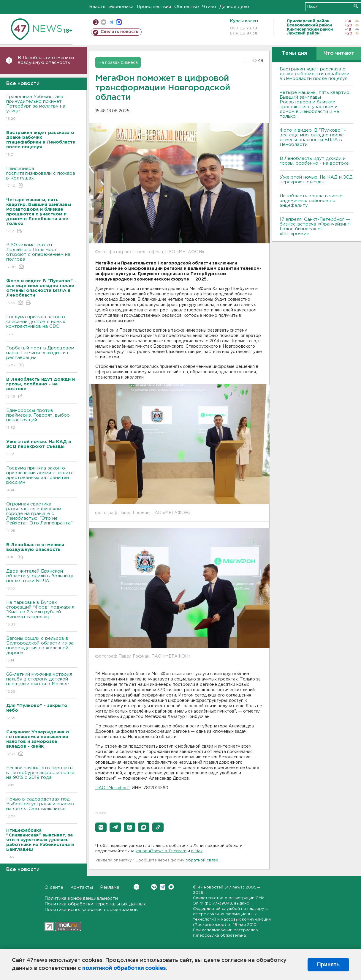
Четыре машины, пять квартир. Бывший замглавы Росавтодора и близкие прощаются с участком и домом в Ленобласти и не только (315, 104)
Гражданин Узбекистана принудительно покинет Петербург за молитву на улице (42, 108)
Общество (187, 7)
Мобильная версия (96, 22)
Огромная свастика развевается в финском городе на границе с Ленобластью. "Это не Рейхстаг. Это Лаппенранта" (42, 518)
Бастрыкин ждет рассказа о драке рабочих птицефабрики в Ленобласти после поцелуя (315, 74)
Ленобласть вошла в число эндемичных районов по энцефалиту (311, 201)
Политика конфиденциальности (81, 898)
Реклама (110, 887)
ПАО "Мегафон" (112, 788)
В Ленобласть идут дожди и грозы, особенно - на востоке (314, 161)
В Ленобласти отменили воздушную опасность (46, 60)
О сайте (54, 887)
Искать (356, 6)
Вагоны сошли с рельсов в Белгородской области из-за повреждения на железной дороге (42, 650)
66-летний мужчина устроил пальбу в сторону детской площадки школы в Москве (42, 683)
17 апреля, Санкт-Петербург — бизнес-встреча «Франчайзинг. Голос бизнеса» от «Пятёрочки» (315, 227)
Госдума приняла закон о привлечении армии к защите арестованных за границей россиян (42, 479)
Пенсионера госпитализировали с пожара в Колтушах (42, 178)
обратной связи (202, 860)
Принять (328, 965)
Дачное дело (234, 7)
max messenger (119, 22)
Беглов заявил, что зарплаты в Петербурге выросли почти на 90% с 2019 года (42, 777)
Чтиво (209, 7)
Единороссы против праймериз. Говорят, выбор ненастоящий (42, 419)
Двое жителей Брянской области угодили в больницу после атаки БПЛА (42, 580)
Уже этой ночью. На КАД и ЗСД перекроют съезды (316, 180)
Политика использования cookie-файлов (91, 910)
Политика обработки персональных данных (95, 904)
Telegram (163, 887)
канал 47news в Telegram (161, 851)
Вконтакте (136, 887)
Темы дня (294, 53)
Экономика (121, 7)
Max (171, 887)
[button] (101, 827)
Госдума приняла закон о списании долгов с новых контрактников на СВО (42, 326)
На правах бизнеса (118, 63)
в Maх (197, 851)
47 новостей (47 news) (221, 887)
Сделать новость (119, 32)
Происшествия (154, 7)
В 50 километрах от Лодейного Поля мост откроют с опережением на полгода (42, 256)
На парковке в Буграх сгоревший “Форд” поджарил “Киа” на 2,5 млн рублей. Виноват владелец (42, 614)
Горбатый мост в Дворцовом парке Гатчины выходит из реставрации (42, 357)
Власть (97, 7)
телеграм (111, 22)
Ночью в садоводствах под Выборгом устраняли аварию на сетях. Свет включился (42, 808)
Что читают (339, 53)
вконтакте (103, 22)
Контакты (82, 887)
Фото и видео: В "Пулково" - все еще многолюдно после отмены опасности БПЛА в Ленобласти (313, 137)
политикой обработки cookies (124, 968)
